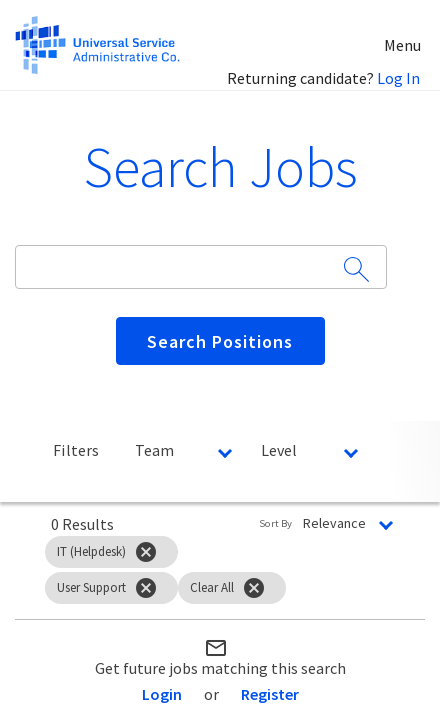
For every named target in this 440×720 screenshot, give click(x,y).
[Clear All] (254, 588)
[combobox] (191, 266)
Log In (398, 78)
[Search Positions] (220, 341)
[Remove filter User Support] (146, 588)
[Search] (220, 341)
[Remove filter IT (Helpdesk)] (146, 552)
